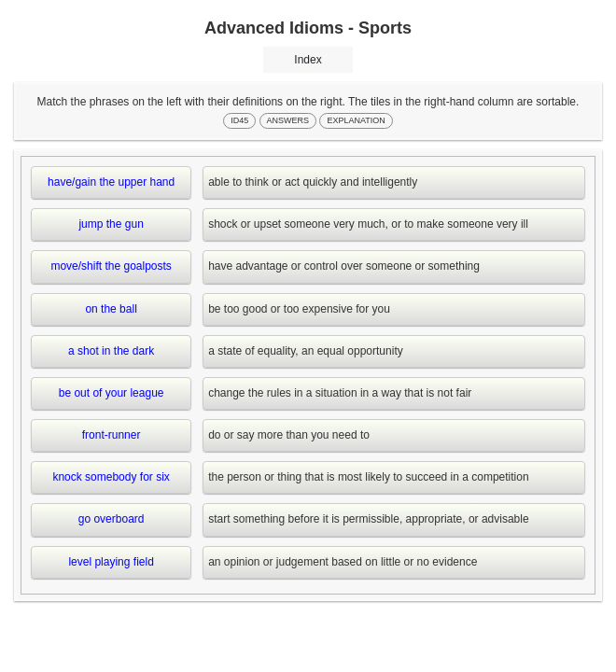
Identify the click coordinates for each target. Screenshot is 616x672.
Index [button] (308, 60)
